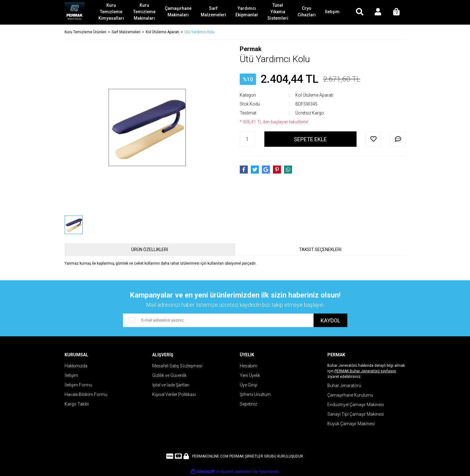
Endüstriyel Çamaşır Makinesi (356, 405)
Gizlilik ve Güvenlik (169, 375)
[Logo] (75, 12)
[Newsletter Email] (218, 320)
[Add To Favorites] (373, 139)
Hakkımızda (76, 366)
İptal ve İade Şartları (171, 385)
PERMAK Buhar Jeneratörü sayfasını (365, 371)
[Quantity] (247, 139)
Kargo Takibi (77, 404)
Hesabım (249, 366)
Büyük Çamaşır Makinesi (351, 424)
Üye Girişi (249, 385)
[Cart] (397, 12)
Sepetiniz (248, 404)
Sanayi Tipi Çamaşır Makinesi (356, 414)
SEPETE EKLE (310, 139)
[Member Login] (378, 12)
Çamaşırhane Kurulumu (350, 395)
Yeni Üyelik (250, 375)
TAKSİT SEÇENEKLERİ (320, 250)
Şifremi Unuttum (255, 394)
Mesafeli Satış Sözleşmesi (177, 366)
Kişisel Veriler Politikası (174, 394)
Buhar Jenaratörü (344, 386)
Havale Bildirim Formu (86, 394)
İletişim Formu (78, 385)
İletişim (71, 375)
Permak (251, 49)
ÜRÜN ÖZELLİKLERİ (150, 250)
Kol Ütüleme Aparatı (314, 95)
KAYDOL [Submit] (330, 320)
